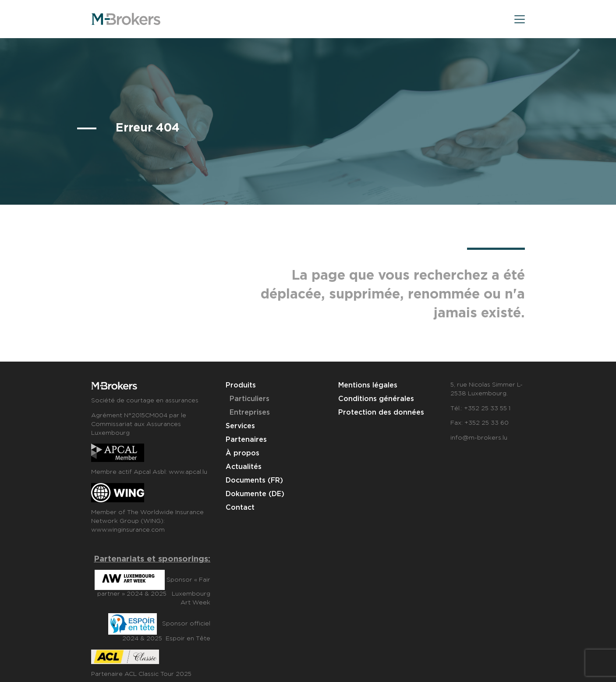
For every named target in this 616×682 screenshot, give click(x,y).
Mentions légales (368, 385)
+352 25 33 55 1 (487, 408)
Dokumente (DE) (255, 494)
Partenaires (246, 440)
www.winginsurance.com (128, 530)
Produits (241, 385)
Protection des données (381, 413)
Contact (240, 508)
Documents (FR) (254, 481)
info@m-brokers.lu (479, 438)
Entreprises (250, 413)
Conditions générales (376, 399)
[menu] (520, 21)
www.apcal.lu (188, 472)
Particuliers (250, 399)
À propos (243, 453)
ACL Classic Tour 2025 (158, 674)
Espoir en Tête (188, 639)
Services (240, 426)
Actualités (244, 467)
